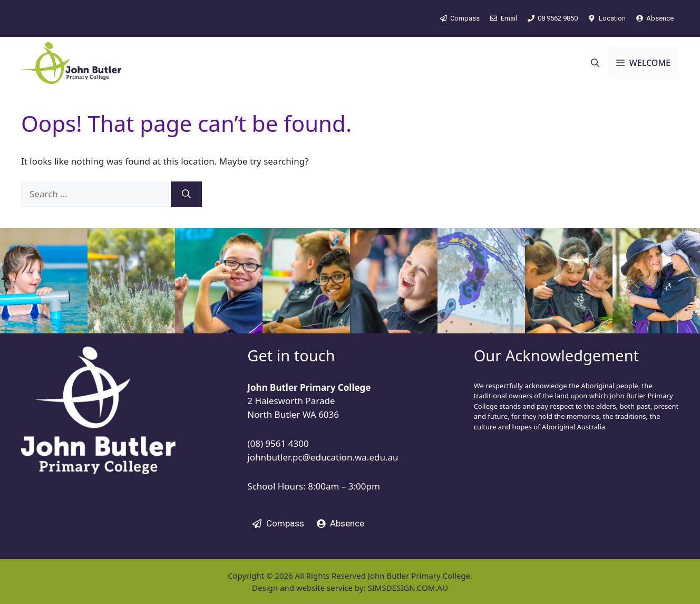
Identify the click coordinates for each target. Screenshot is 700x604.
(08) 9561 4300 (278, 443)
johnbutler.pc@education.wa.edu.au (323, 457)
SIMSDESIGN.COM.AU (407, 588)
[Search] (186, 194)
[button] (595, 63)
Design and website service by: (310, 588)
